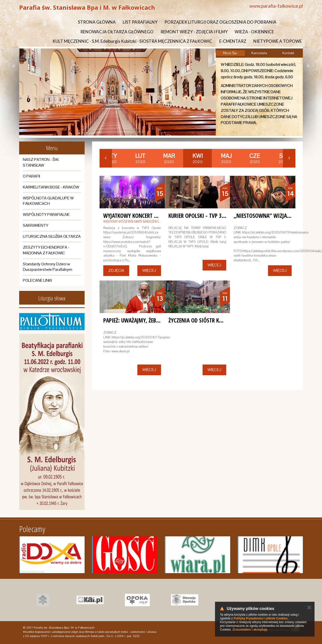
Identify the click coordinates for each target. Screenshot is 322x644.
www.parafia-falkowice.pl (276, 6)
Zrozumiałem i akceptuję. (250, 630)
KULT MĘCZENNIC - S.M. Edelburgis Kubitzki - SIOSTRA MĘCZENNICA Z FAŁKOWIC (132, 41)
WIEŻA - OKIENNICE (254, 32)
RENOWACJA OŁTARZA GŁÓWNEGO (117, 32)
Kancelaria (259, 53)
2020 (140, 158)
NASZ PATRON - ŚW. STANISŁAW (41, 162)
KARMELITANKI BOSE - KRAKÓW (51, 187)
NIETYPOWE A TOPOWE (278, 41)
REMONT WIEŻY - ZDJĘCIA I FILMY (194, 32)
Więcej (149, 270)
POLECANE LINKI (37, 280)
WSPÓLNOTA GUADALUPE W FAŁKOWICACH (48, 201)
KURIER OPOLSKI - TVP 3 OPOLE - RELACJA (214, 216)
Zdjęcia (116, 270)
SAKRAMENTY (36, 225)
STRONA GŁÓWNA (97, 22)
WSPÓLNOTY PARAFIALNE (46, 214)
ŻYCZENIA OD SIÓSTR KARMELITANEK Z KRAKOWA (223, 320)
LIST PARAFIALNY (140, 22)
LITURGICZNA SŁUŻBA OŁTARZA (52, 236)
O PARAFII (31, 176)
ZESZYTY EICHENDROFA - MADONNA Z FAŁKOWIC (46, 250)
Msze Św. (230, 53)
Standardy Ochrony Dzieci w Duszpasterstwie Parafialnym (48, 267)
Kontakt (288, 53)
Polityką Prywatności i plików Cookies (261, 618)
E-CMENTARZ (233, 41)
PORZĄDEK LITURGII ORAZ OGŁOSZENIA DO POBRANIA (220, 22)
